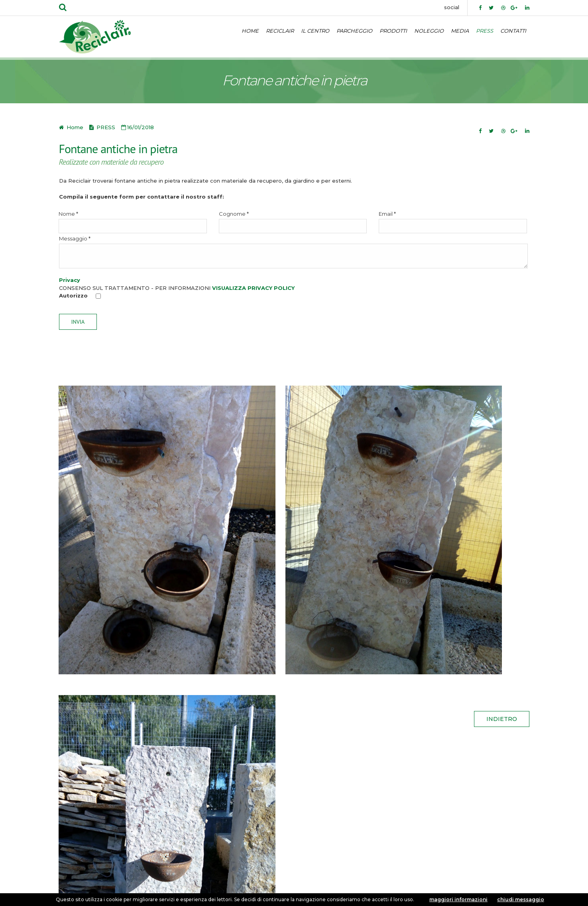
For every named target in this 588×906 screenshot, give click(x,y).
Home (74, 127)
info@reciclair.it (118, 834)
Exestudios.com (303, 891)
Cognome (293, 222)
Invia (78, 322)
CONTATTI (513, 31)
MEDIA (460, 31)
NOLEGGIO (429, 31)
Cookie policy (129, 876)
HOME (250, 31)
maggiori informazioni (458, 899)
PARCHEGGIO (354, 31)
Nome (133, 222)
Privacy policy (83, 876)
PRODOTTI (393, 31)
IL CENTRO (315, 31)
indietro (502, 609)
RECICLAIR (280, 31)
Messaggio (293, 252)
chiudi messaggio (521, 899)
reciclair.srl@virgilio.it (172, 834)
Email (453, 222)
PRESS (485, 31)
